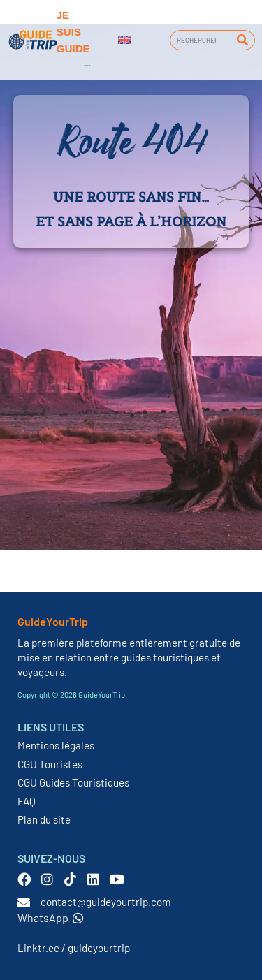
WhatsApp (51, 917)
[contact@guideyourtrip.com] (24, 902)
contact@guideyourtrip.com (106, 902)
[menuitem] (124, 40)
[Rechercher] (242, 40)
